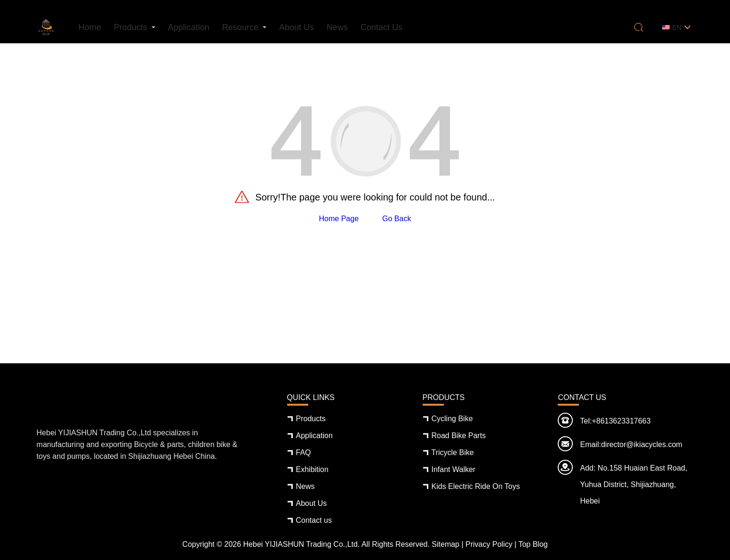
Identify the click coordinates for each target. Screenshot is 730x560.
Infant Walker (454, 469)
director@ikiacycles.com (642, 444)
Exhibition (312, 469)
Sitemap (445, 544)
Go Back (397, 219)
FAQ (304, 452)
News (337, 27)
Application (189, 27)
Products (131, 27)
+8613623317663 (621, 421)
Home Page (339, 219)
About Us (297, 27)
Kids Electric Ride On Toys (476, 486)
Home (90, 27)
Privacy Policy (489, 544)
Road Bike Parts (459, 436)
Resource (240, 27)
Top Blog (533, 544)
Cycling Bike (452, 419)
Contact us (381, 27)
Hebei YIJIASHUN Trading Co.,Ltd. (302, 544)
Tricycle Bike (453, 452)
